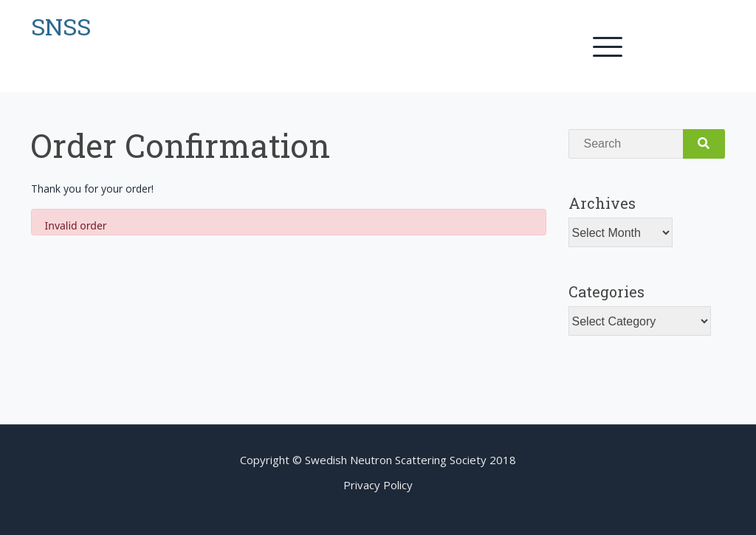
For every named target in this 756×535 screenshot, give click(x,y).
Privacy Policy (378, 485)
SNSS (61, 26)
